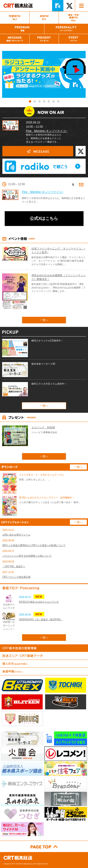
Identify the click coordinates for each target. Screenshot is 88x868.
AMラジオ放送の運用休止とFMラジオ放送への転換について (34, 545)
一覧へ (44, 320)
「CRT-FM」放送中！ (14, 566)
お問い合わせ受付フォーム (16, 535)
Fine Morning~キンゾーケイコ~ (47, 131)
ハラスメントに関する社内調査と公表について (27, 556)
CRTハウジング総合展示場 (16, 577)
